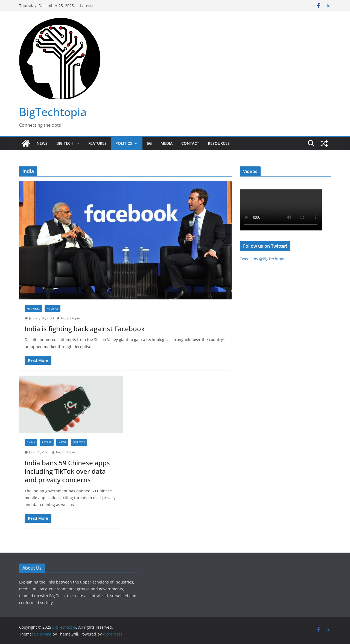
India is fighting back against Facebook (85, 329)
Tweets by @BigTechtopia (263, 259)
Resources (219, 143)
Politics (124, 143)
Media (167, 143)
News (42, 143)
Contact (190, 143)
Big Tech (65, 143)
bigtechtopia (70, 318)
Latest (47, 442)
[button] (77, 143)
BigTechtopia (53, 112)
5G (149, 143)
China (31, 442)
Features (97, 143)
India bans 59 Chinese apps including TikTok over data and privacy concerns (67, 471)
